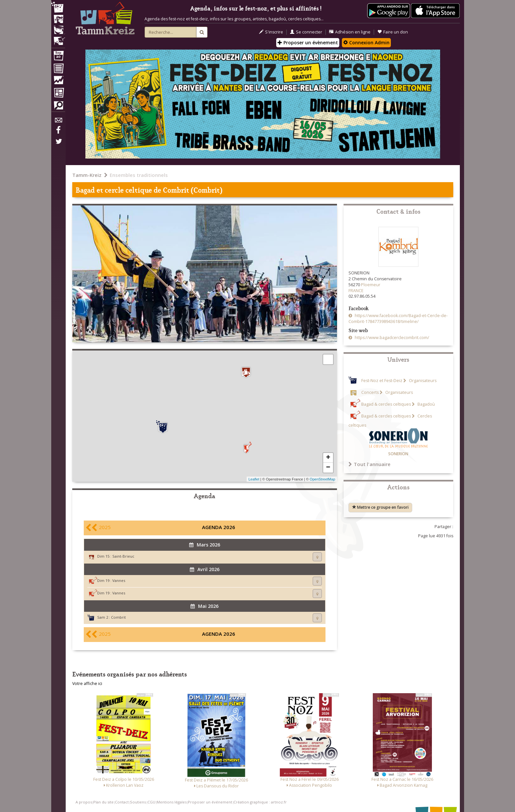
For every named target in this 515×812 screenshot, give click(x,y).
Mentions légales (172, 802)
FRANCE (356, 291)
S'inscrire (271, 32)
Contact (122, 802)
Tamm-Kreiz (87, 175)
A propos (84, 802)
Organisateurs (422, 381)
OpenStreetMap (323, 479)
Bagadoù (426, 404)
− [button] (328, 468)
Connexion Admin (366, 43)
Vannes (119, 580)
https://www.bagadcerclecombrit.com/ (392, 338)
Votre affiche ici (87, 684)
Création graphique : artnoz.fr (260, 802)
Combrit (118, 617)
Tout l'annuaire (369, 464)
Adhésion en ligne (350, 32)
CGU (151, 802)
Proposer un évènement (308, 43)
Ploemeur (371, 285)
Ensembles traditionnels (139, 175)
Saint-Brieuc (123, 556)
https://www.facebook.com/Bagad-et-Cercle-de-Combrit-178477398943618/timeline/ (398, 319)
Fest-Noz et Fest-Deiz (382, 381)
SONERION (398, 454)
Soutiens (138, 802)
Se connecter (306, 32)
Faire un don (393, 32)
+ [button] (328, 458)
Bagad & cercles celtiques (386, 404)
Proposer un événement (210, 802)
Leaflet (254, 479)
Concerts (370, 392)
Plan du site (103, 802)
